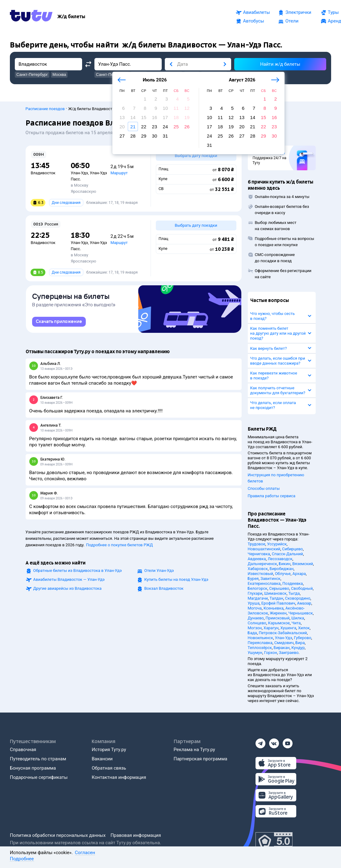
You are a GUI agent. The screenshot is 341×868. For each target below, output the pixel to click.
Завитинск (270, 579)
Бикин (285, 564)
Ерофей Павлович (278, 603)
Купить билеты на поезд (176, 581)
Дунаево (256, 618)
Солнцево (257, 623)
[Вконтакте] (274, 742)
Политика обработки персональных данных (58, 835)
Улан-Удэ (79, 173)
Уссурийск (277, 544)
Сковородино (297, 598)
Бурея (253, 579)
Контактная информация (119, 777)
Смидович (284, 643)
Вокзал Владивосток (164, 590)
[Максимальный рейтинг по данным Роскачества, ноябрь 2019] (274, 841)
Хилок (304, 628)
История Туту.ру (109, 750)
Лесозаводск (280, 559)
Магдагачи (258, 598)
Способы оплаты (264, 488)
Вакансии (102, 759)
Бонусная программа (33, 768)
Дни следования (66, 203)
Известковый (261, 574)
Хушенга (289, 628)
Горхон (271, 653)
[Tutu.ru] (31, 17)
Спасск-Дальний (287, 554)
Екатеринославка (264, 583)
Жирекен (278, 613)
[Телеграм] (260, 742)
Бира (300, 643)
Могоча (255, 608)
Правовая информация (136, 835)
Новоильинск (260, 638)
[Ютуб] (288, 742)
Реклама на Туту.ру (194, 750)
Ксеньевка (274, 608)
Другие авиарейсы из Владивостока (68, 590)
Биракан (282, 648)
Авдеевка (257, 559)
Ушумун (255, 653)
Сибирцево (292, 549)
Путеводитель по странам (38, 759)
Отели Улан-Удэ (159, 572)
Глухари (255, 593)
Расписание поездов (45, 109)
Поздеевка (293, 583)
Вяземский (303, 564)
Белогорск (258, 588)
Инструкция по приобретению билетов (276, 478)
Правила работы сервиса (272, 496)
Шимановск (275, 593)
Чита (296, 623)
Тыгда (294, 593)
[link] (59, 323)
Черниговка (259, 554)
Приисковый (278, 618)
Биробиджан (282, 569)
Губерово (302, 638)
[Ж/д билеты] (71, 17)
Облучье (283, 574)
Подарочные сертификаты (39, 777)
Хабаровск (258, 569)
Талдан (277, 598)
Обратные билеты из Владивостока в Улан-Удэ (78, 572)
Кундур (298, 648)
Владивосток (43, 173)
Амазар (304, 603)
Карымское (279, 623)
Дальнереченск (262, 564)
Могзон (255, 628)
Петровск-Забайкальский (283, 633)
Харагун (271, 628)
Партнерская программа (201, 759)
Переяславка (260, 643)
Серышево (279, 588)
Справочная (23, 750)
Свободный (302, 588)
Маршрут (119, 173)
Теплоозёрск (260, 648)
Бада (252, 633)
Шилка (298, 618)
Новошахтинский (264, 549)
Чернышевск (301, 613)
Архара (299, 574)
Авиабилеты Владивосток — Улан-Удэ (69, 581)
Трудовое (257, 544)
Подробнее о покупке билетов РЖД (119, 546)
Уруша (254, 603)
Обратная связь (109, 768)
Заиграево (289, 653)
